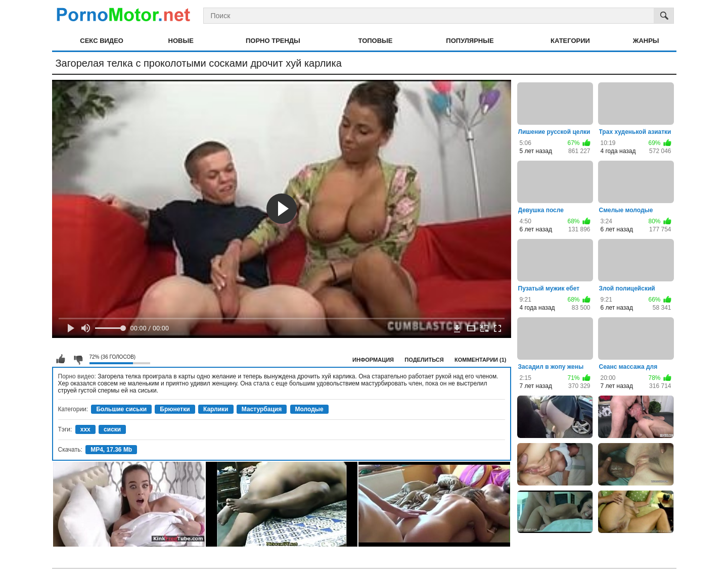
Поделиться (424, 360)
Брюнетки (175, 409)
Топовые (376, 41)
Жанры (646, 41)
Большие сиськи (121, 409)
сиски (112, 429)
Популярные (470, 41)
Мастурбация (262, 409)
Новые (181, 41)
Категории (570, 41)
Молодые (309, 409)
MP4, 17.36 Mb (111, 450)
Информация (373, 360)
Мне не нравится (78, 359)
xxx (85, 429)
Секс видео (102, 41)
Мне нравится (61, 359)
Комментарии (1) (481, 360)
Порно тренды (273, 41)
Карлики (216, 409)
